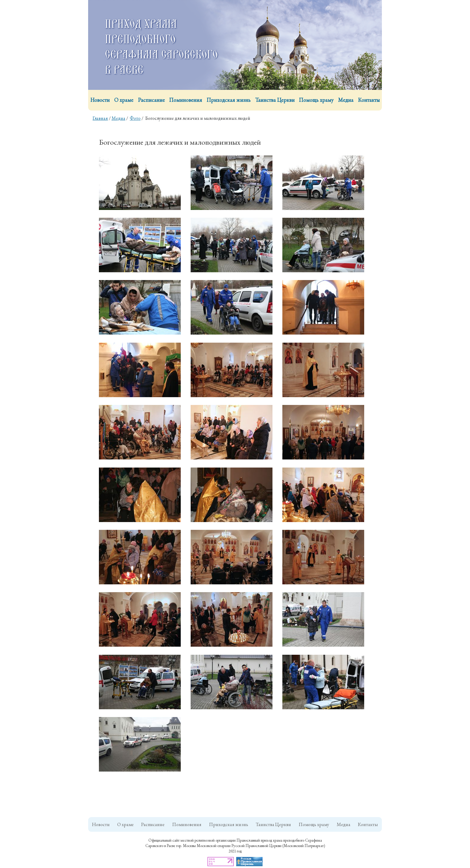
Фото (135, 118)
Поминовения (186, 100)
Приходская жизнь (229, 100)
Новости (100, 100)
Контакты (369, 100)
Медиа (346, 100)
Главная (100, 118)
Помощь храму (316, 100)
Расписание (151, 100)
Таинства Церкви (275, 100)
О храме (124, 100)
